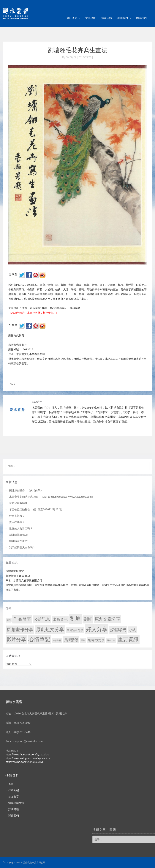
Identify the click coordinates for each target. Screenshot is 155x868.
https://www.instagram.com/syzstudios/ (28, 758)
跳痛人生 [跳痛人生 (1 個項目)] (111, 640)
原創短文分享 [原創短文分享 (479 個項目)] (50, 629)
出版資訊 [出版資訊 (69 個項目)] (60, 619)
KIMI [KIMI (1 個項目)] (9, 620)
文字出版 (91, 18)
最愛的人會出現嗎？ (21, 528)
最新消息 (72, 18)
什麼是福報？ (17, 516)
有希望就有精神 (18, 503)
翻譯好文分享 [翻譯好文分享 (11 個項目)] (96, 640)
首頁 (11, 784)
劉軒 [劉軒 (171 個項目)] (88, 619)
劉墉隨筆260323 (19, 541)
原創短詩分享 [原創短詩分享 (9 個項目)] (75, 630)
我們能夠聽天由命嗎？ (22, 547)
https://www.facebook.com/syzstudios (27, 754)
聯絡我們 (141, 18)
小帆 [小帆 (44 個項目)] (132, 630)
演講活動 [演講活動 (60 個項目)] (71, 640)
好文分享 (14, 797)
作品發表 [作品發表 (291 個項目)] (22, 619)
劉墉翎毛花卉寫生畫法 (77, 50)
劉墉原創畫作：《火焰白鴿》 (26, 490)
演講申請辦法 (16, 803)
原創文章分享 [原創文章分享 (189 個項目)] (107, 619)
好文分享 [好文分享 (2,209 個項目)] (97, 629)
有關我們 (123, 18)
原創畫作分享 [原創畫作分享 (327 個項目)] (20, 630)
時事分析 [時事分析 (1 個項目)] (57, 640)
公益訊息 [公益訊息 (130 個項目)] (42, 619)
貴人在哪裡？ (17, 522)
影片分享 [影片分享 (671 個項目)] (16, 639)
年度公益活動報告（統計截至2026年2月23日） (36, 509)
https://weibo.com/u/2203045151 (24, 762)
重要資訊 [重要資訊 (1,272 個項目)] (128, 639)
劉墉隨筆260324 (19, 535)
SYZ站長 (37, 402)
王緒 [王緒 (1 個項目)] (83, 640)
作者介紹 (14, 790)
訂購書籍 (14, 809)
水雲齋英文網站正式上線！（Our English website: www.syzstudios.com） (52, 497)
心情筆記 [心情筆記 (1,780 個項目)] (39, 639)
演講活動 (107, 18)
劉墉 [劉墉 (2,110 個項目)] (75, 619)
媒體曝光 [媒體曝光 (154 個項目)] (118, 630)
